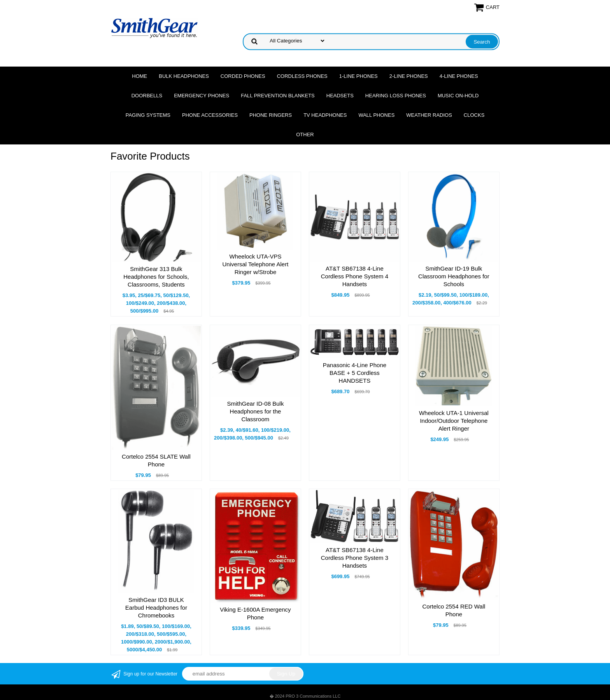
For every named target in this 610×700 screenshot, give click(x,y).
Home (139, 76)
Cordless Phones (302, 76)
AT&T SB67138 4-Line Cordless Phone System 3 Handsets (355, 558)
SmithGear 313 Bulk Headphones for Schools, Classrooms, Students (156, 277)
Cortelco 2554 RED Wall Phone (454, 610)
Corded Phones (243, 76)
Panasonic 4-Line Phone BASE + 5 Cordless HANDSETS (355, 373)
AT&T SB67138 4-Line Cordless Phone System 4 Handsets (355, 276)
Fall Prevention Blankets (278, 96)
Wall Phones (376, 115)
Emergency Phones (202, 96)
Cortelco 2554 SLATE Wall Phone (156, 460)
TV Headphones (325, 115)
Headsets (340, 96)
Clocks (474, 115)
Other (305, 135)
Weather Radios (429, 115)
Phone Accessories (210, 115)
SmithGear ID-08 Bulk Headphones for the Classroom (256, 411)
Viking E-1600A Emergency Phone (255, 613)
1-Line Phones (358, 76)
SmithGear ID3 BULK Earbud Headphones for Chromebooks (156, 608)
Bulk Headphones (184, 76)
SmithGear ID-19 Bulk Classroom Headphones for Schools (454, 276)
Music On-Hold (458, 96)
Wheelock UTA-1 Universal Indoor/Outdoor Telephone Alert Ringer (454, 421)
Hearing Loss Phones (396, 96)
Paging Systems (148, 115)
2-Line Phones (409, 76)
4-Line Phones (459, 76)
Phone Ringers (271, 115)
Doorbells (147, 96)
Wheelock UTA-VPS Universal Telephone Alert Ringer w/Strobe (256, 264)
